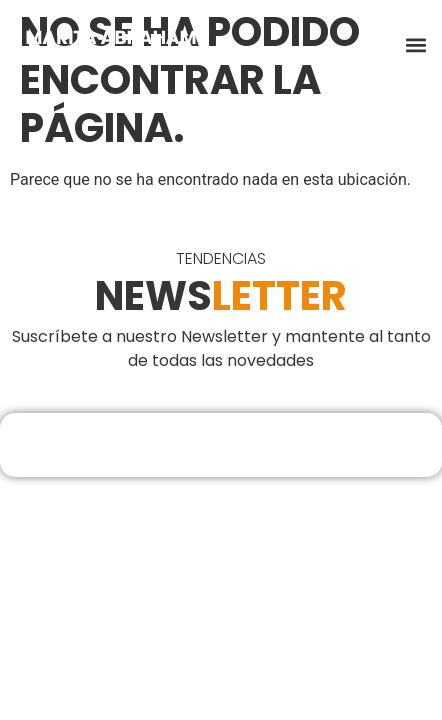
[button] (415, 45)
